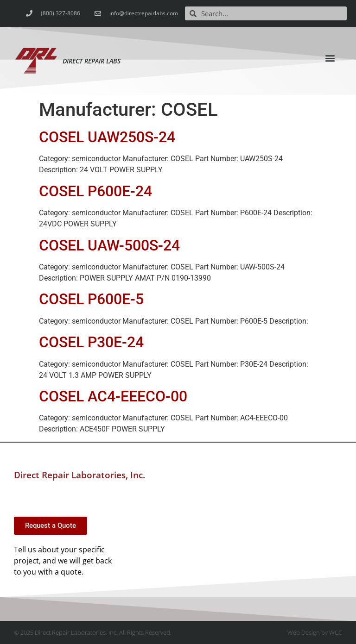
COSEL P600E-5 (91, 299)
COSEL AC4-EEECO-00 (113, 396)
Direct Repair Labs (92, 61)
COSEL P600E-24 (95, 191)
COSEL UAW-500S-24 (109, 245)
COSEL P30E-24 (91, 342)
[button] (330, 58)
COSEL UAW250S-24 (107, 137)
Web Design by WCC (315, 632)
